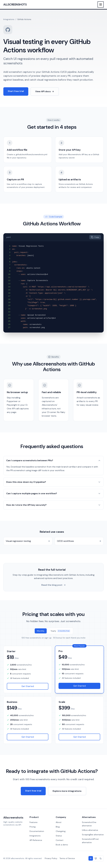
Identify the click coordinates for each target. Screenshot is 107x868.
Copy (95, 237)
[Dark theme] (101, 858)
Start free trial (16, 91)
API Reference (36, 840)
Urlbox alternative (90, 830)
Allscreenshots (15, 4)
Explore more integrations (67, 791)
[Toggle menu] (101, 4)
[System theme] (96, 858)
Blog (58, 827)
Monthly (41, 631)
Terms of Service (67, 858)
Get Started (28, 686)
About (59, 822)
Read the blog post (54, 585)
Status (59, 836)
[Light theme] (91, 858)
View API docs (45, 91)
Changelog (61, 831)
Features (34, 822)
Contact (60, 840)
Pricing (33, 827)
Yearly (60, 631)
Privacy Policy (51, 858)
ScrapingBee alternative (93, 835)
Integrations (9, 19)
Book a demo (62, 845)
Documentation (37, 831)
